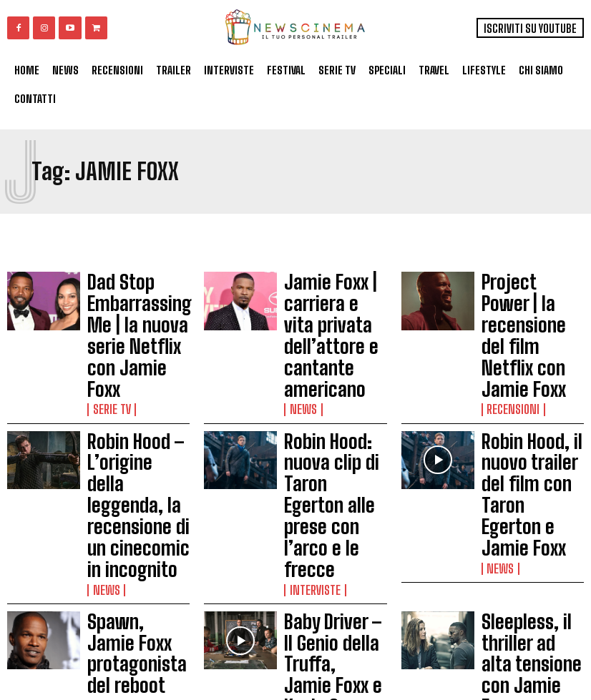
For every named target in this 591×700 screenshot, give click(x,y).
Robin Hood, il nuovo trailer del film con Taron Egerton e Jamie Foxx (527, 376)
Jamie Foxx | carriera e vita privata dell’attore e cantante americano (333, 297)
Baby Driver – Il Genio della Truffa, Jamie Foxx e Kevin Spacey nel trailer (333, 480)
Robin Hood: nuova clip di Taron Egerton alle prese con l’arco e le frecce (332, 376)
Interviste (310, 410)
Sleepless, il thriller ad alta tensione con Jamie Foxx (530, 478)
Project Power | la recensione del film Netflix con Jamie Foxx (527, 297)
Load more (295, 638)
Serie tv (108, 331)
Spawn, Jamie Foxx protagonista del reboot (131, 478)
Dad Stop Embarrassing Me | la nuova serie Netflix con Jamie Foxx (137, 297)
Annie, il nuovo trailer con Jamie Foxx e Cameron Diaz (531, 556)
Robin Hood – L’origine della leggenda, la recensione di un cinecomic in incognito (126, 389)
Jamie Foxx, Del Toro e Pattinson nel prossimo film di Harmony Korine (335, 560)
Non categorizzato (131, 584)
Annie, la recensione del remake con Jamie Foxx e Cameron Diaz (138, 556)
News (299, 331)
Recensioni (508, 331)
